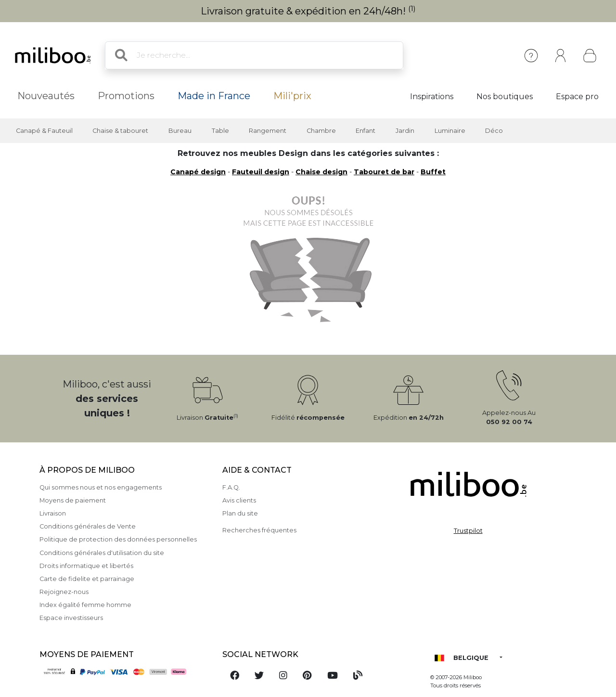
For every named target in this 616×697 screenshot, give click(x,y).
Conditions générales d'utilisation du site (102, 553)
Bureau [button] (180, 131)
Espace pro (577, 97)
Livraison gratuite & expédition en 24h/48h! (308, 11)
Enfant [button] (366, 131)
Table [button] (220, 131)
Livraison (53, 513)
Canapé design (198, 172)
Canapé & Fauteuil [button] (44, 131)
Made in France (214, 96)
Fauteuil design (261, 172)
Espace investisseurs (71, 618)
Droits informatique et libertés (86, 566)
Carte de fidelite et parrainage (87, 579)
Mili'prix (292, 96)
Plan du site (240, 513)
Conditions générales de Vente (88, 526)
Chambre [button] (321, 131)
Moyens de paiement (73, 500)
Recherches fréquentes (259, 530)
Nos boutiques (505, 97)
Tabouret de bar (384, 172)
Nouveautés (46, 96)
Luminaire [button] (450, 131)
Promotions (126, 96)
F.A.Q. (231, 487)
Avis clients (239, 500)
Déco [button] (494, 131)
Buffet (433, 172)
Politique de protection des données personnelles (118, 539)
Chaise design (321, 172)
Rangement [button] (268, 131)
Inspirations (432, 97)
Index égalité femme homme (85, 605)
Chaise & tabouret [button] (120, 131)
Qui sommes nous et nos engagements (101, 487)
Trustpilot (468, 531)
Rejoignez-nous (64, 592)
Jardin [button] (405, 131)
